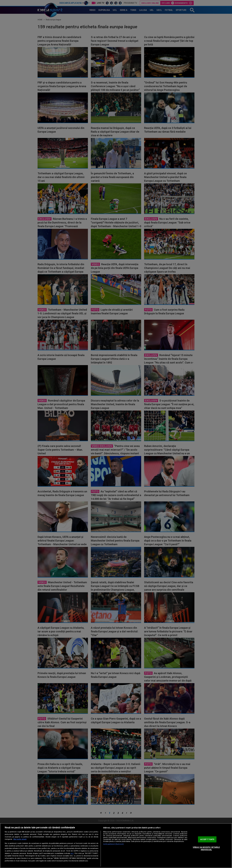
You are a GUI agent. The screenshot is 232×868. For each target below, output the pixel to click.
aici (72, 853)
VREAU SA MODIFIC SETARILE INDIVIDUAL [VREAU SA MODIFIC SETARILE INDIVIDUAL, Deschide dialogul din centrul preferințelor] (206, 848)
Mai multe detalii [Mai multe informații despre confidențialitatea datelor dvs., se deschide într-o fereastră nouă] (20, 839)
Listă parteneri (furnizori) (113, 844)
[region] (116, 846)
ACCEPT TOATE (207, 839)
